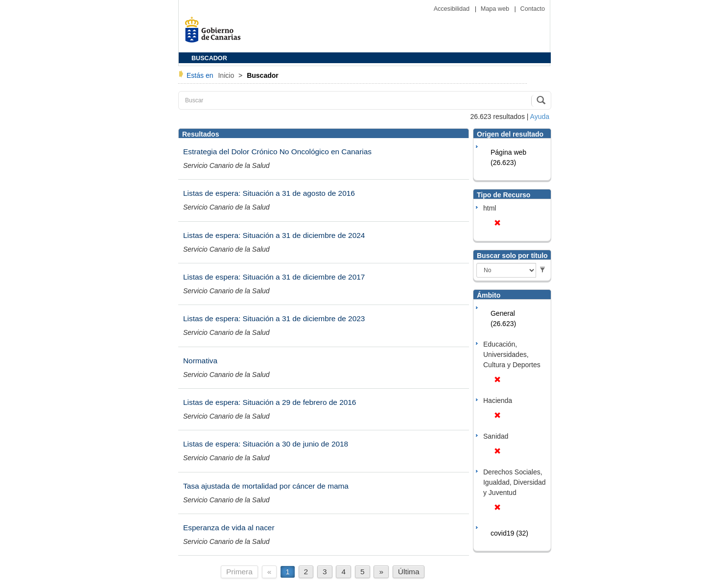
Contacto (533, 9)
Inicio (227, 75)
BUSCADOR (209, 58)
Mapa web (496, 9)
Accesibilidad (453, 9)
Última (409, 572)
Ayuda (540, 117)
